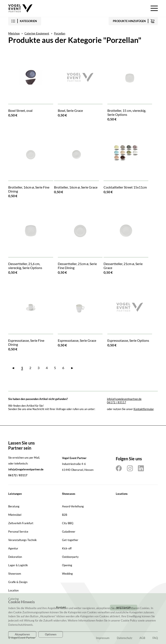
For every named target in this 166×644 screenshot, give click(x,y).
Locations (122, 494)
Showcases (69, 494)
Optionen (51, 634)
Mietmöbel (15, 515)
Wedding (67, 574)
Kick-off (67, 548)
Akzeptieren (22, 634)
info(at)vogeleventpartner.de (124, 399)
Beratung (14, 506)
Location (13, 590)
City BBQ (68, 523)
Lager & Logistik (18, 565)
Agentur (13, 548)
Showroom (15, 574)
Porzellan (60, 33)
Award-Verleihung (73, 506)
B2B (65, 515)
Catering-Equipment (37, 33)
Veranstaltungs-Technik (22, 540)
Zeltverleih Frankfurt (21, 523)
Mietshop (14, 33)
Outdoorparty (70, 557)
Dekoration (15, 557)
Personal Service (18, 532)
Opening (67, 565)
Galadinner (69, 532)
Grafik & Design (18, 582)
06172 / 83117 (117, 402)
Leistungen (15, 494)
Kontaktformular (144, 409)
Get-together (70, 540)
